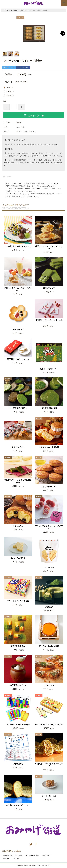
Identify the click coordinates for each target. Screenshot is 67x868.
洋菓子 (22, 10)
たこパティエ (49, 685)
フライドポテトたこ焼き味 (18, 601)
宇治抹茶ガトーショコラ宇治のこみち (18, 481)
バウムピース (49, 567)
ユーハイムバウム (18, 558)
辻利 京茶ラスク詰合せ (18, 408)
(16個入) (10, 91)
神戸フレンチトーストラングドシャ (49, 248)
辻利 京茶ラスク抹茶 (49, 408)
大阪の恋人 (18, 764)
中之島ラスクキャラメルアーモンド (49, 765)
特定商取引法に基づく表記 (13, 856)
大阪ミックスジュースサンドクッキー (18, 289)
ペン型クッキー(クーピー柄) (18, 725)
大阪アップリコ (18, 447)
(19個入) (10, 95)
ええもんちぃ (18, 526)
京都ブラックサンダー (49, 369)
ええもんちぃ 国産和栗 (49, 447)
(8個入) (10, 87)
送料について (47, 856)
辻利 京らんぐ (49, 288)
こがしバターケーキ (49, 487)
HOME (6, 10)
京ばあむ (49, 607)
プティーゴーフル (49, 796)
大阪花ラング (18, 330)
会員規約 (6, 858)
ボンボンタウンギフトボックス (18, 246)
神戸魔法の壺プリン (18, 685)
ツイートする (9, 67)
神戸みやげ (14, 10)
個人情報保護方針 (32, 856)
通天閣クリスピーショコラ (18, 359)
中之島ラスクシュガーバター (18, 805)
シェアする (23, 67)
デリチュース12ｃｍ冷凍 (49, 646)
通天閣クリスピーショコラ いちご (49, 321)
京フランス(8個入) (18, 646)
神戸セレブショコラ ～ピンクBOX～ (49, 527)
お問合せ (16, 858)
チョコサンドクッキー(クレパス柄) (49, 725)
